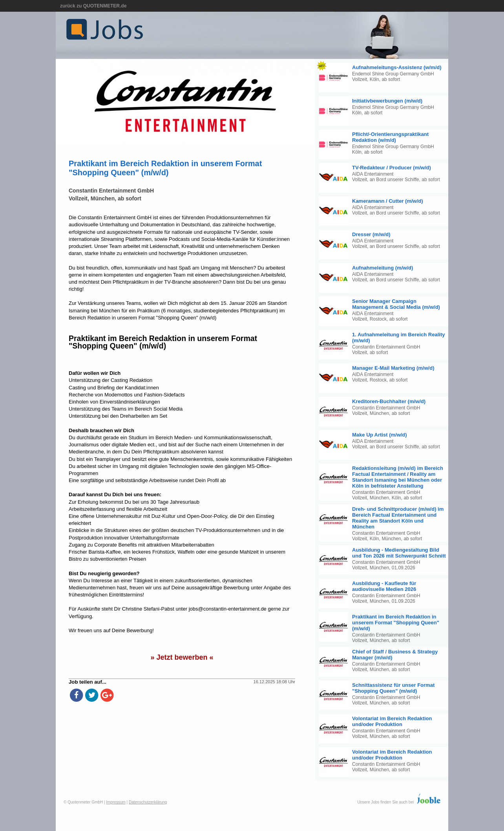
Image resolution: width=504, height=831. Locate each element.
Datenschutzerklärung (148, 802)
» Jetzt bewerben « (182, 657)
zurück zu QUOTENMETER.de (93, 6)
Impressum (116, 802)
